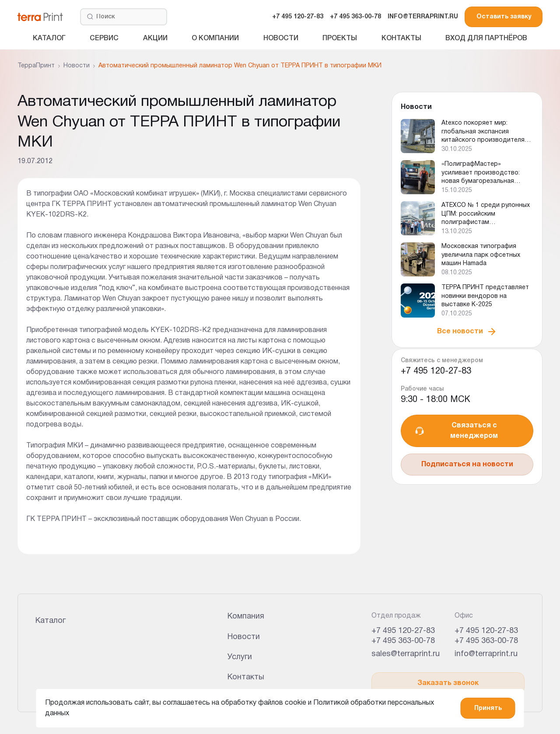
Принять (488, 708)
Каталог (49, 38)
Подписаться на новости (467, 465)
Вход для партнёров (486, 38)
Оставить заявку (504, 17)
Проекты (340, 38)
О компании (215, 38)
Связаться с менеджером (456, 431)
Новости (281, 38)
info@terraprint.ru (486, 654)
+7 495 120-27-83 (298, 17)
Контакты (401, 38)
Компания (246, 617)
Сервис (104, 38)
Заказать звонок (448, 683)
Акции (155, 38)
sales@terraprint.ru (406, 654)
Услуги (240, 657)
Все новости (467, 332)
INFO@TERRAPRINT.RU (423, 17)
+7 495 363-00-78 (355, 17)
